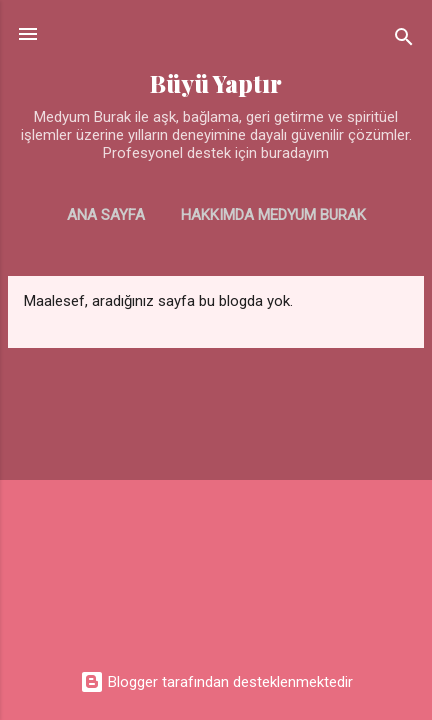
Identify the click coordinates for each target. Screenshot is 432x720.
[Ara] (404, 40)
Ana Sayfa (106, 215)
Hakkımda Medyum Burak (273, 215)
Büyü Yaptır (216, 83)
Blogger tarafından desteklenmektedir (216, 682)
